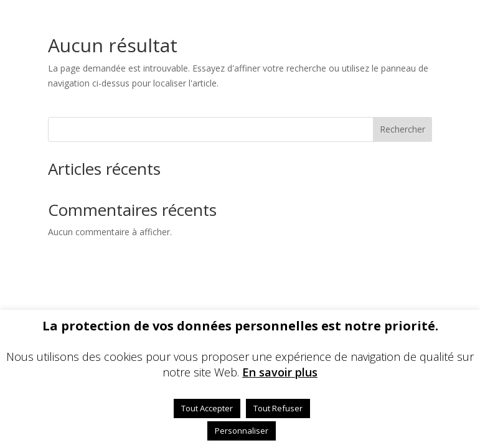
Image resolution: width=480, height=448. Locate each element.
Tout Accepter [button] (207, 408)
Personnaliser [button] (242, 431)
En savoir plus (280, 372)
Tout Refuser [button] (278, 408)
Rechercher (402, 129)
